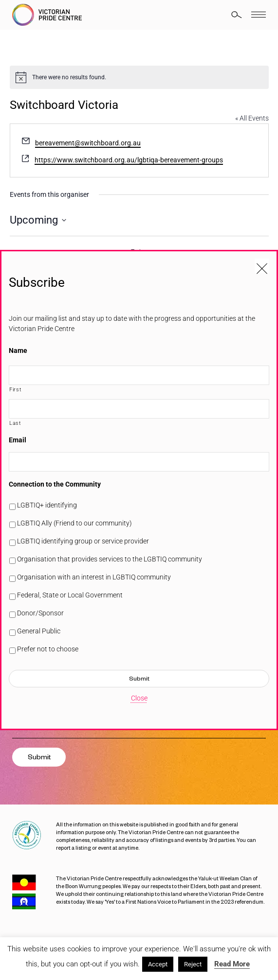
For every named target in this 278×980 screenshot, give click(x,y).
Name (18, 350)
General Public (39, 631)
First (15, 389)
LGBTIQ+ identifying (47, 505)
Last (15, 423)
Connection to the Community (55, 484)
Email (18, 440)
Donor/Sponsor (40, 613)
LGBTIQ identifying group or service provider (83, 541)
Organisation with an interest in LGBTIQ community (94, 577)
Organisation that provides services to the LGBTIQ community (110, 559)
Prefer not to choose (48, 649)
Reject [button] (193, 964)
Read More (232, 964)
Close (139, 698)
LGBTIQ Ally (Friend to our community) (74, 523)
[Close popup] (262, 266)
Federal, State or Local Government (70, 595)
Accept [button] (158, 964)
